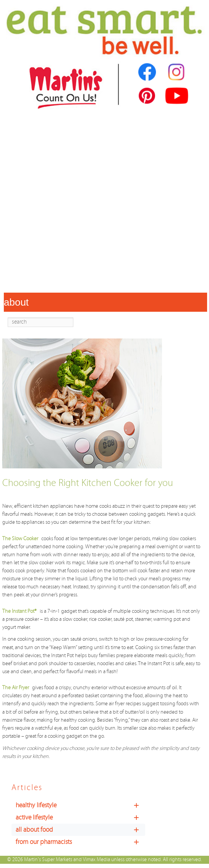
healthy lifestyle (80, 805)
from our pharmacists (80, 842)
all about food (80, 830)
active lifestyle (80, 818)
